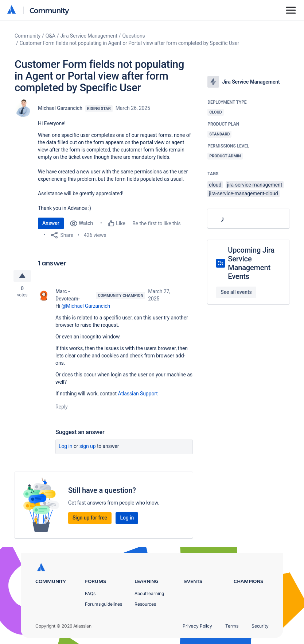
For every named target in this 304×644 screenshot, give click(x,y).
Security (260, 626)
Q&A (50, 36)
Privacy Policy (197, 626)
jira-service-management (255, 185)
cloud (215, 185)
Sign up (88, 446)
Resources (145, 604)
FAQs (90, 593)
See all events (236, 292)
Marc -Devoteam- (68, 295)
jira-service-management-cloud (243, 193)
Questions (134, 36)
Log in (66, 446)
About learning (149, 593)
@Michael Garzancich (86, 306)
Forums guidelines (104, 604)
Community (49, 10)
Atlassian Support (138, 394)
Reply (62, 407)
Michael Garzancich (60, 108)
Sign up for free (90, 518)
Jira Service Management (89, 36)
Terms (232, 626)
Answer (51, 223)
